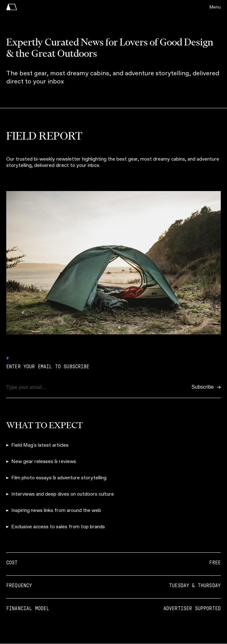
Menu (215, 7)
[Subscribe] (206, 387)
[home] (12, 7)
